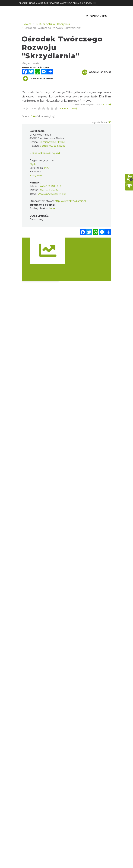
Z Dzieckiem (97, 16)
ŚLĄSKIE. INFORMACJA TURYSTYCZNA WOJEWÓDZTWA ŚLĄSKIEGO (55, 3)
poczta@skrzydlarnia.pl (52, 194)
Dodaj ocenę (68, 108)
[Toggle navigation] (95, 3)
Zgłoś (107, 104)
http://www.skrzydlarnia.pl (70, 201)
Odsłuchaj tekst (97, 72)
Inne (52, 208)
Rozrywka (36, 175)
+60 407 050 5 (49, 190)
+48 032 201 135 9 (51, 186)
